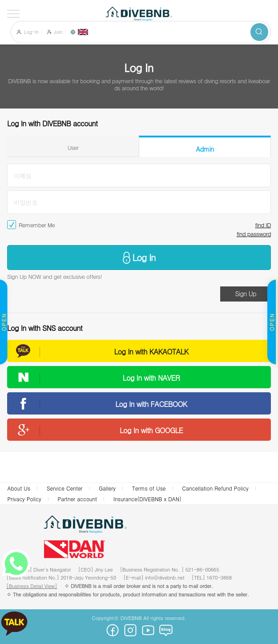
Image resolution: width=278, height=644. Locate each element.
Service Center (65, 488)
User (73, 148)
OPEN (272, 322)
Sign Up (246, 294)
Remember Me (37, 225)
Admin (205, 149)
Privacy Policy (24, 499)
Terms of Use (149, 488)
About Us (19, 488)
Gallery (107, 488)
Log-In (31, 32)
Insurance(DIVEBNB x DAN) (147, 499)
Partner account (78, 499)
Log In (144, 257)
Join (58, 32)
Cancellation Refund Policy (215, 488)
